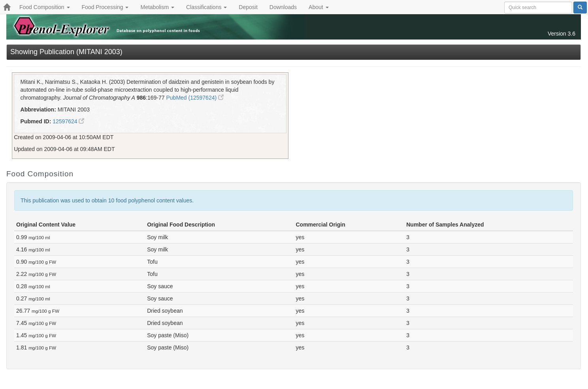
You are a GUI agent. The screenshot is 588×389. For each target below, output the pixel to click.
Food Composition (45, 7)
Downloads (283, 7)
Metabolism (157, 7)
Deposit (248, 7)
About (318, 7)
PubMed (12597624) (195, 98)
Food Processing (105, 7)
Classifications (206, 7)
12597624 (68, 121)
